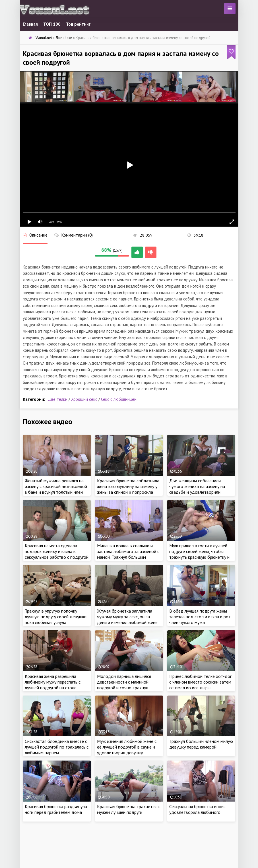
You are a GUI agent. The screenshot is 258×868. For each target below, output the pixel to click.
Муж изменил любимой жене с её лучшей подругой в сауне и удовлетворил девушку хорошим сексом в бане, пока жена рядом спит (127, 753)
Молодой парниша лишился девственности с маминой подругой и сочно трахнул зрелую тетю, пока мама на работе (124, 688)
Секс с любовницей (119, 399)
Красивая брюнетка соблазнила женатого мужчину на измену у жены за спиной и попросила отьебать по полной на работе (128, 489)
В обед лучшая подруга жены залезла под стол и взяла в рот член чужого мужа (200, 617)
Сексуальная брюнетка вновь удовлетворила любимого (197, 809)
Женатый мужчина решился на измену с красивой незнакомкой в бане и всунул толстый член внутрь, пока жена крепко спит (56, 489)
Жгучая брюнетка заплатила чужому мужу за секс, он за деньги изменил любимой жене (127, 617)
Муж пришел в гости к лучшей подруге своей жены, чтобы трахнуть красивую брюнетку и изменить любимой (199, 554)
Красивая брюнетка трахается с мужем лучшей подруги (128, 809)
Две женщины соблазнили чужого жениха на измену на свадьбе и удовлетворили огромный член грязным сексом (200, 489)
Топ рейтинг (78, 24)
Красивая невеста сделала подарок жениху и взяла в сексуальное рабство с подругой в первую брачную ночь (57, 554)
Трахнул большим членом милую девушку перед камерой (201, 744)
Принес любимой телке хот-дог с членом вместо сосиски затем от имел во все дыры (200, 682)
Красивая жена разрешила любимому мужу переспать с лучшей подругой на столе (53, 682)
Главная (30, 24)
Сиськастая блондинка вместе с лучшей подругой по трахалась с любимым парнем (57, 747)
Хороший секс (84, 399)
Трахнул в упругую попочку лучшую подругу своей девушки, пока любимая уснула (56, 617)
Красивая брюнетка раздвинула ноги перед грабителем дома (56, 809)
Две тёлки (58, 399)
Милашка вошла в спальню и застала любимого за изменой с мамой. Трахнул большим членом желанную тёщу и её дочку (128, 557)
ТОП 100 (52, 24)
